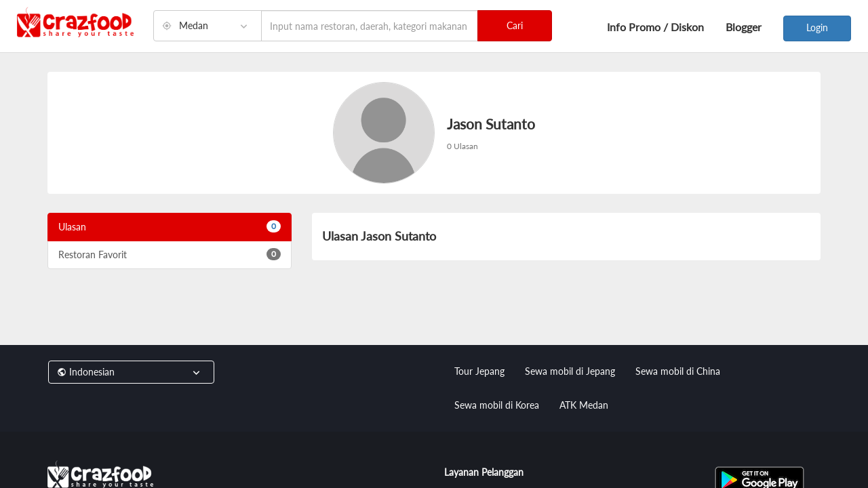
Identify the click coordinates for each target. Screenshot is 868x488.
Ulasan (170, 226)
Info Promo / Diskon (655, 27)
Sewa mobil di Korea (497, 405)
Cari (515, 25)
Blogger (744, 27)
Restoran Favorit (170, 254)
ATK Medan (584, 405)
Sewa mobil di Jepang (570, 371)
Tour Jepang (479, 371)
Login (817, 27)
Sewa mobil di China (678, 371)
